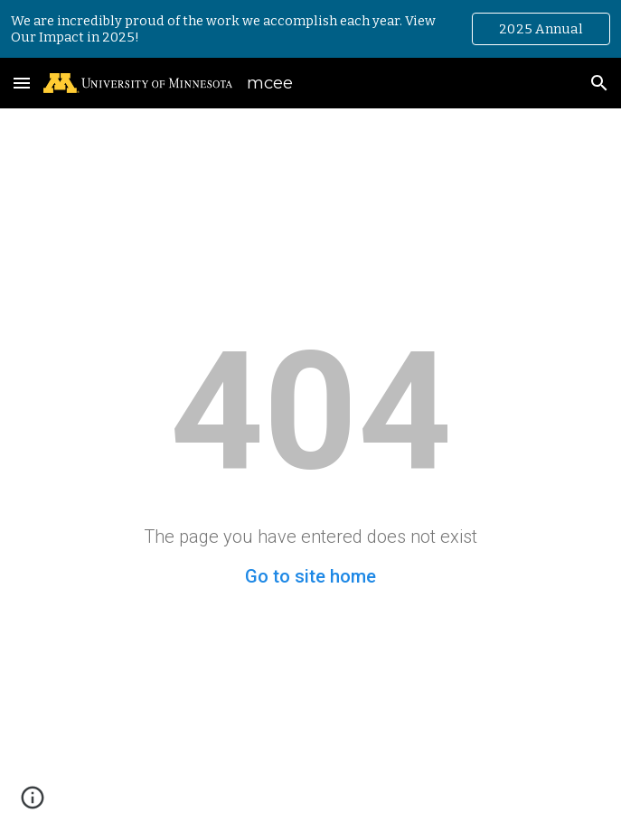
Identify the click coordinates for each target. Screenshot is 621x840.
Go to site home (310, 576)
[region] (310, 29)
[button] (22, 83)
